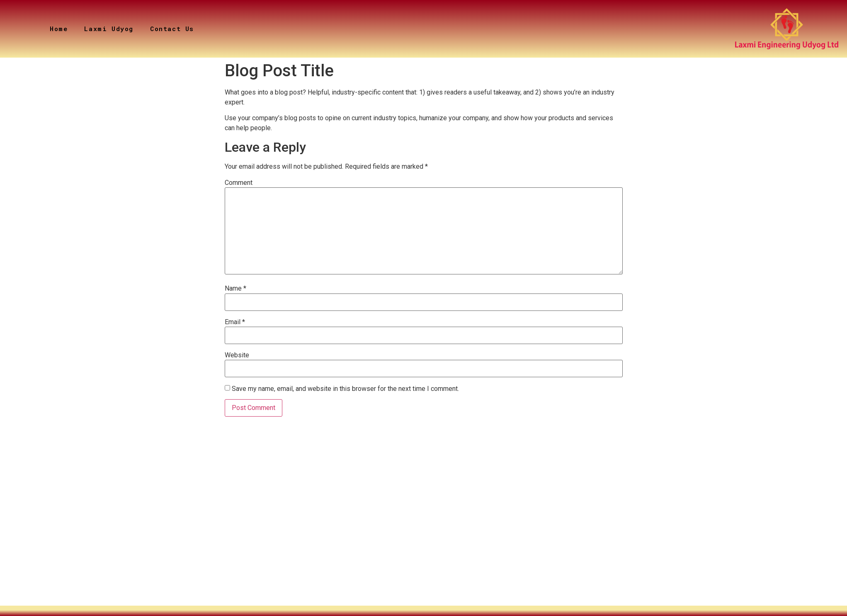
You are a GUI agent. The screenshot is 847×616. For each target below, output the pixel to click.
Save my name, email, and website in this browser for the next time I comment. (345, 389)
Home (59, 29)
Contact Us (172, 29)
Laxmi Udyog (109, 29)
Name (235, 289)
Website (237, 355)
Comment (239, 183)
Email (235, 322)
